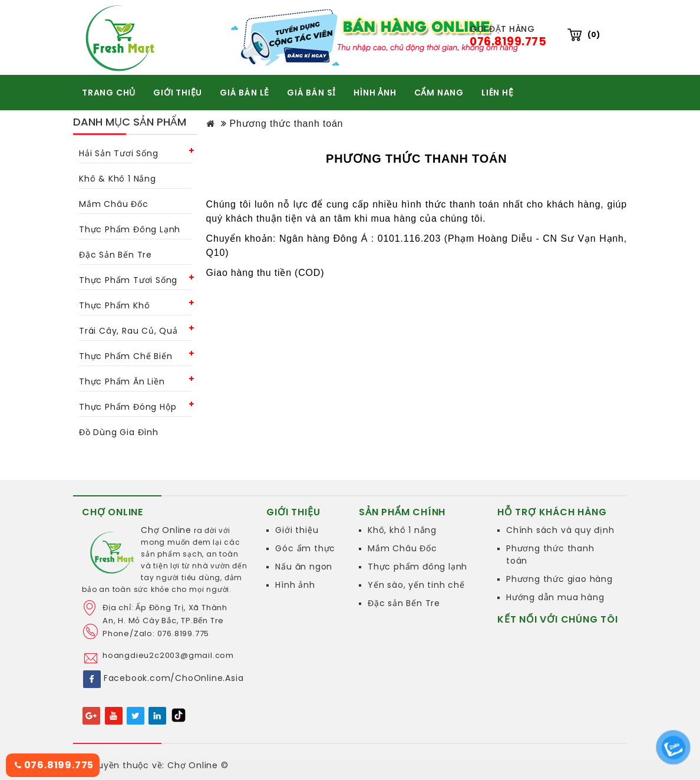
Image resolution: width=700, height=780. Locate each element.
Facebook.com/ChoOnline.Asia (174, 678)
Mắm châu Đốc (114, 204)
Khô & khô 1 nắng (118, 179)
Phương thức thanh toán (286, 124)
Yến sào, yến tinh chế (416, 585)
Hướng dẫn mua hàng (555, 597)
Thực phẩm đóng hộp (128, 407)
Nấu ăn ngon (304, 567)
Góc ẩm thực (305, 548)
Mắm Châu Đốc (402, 548)
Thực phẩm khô (114, 305)
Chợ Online (166, 530)
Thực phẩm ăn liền (122, 381)
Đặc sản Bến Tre (404, 603)
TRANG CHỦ (109, 93)
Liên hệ (498, 93)
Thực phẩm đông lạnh (130, 229)
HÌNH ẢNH (375, 93)
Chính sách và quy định (560, 530)
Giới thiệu (297, 530)
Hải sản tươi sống (119, 153)
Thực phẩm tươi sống (128, 280)
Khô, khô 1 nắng (402, 530)
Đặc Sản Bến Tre (115, 255)
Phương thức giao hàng (559, 579)
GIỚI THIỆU (178, 93)
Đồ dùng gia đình (119, 432)
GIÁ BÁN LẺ (245, 93)
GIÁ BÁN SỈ (311, 93)
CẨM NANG (439, 93)
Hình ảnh (295, 585)
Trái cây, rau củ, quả (128, 331)
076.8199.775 (54, 765)
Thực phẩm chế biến (126, 356)
